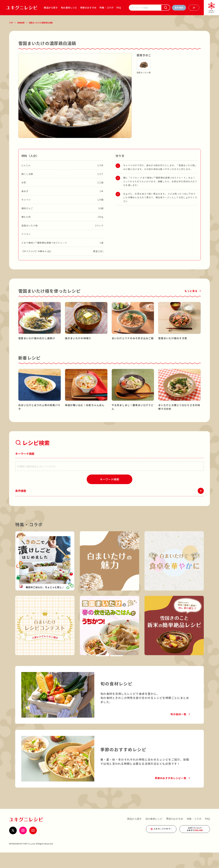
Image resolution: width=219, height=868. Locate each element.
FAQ (119, 8)
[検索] (166, 8)
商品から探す (51, 8)
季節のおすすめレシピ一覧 (171, 794)
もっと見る (191, 291)
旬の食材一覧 (178, 730)
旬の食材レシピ (69, 8)
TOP (11, 23)
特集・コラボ (106, 8)
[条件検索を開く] (179, 8)
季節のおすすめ (88, 8)
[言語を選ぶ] (194, 8)
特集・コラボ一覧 (107, 667)
